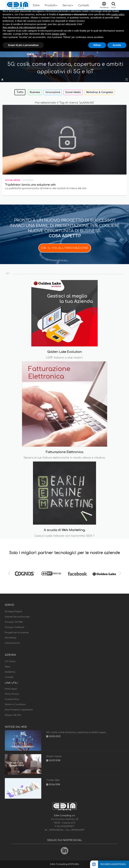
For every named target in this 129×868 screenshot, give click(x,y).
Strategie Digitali (13, 612)
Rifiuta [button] (97, 45)
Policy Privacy (12, 694)
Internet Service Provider (17, 617)
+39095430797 (77, 830)
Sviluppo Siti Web (14, 622)
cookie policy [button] (118, 14)
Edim (36, 5)
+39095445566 (56, 830)
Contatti (84, 5)
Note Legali (11, 689)
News (7, 667)
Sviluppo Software (14, 627)
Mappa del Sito (13, 715)
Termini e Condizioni (15, 704)
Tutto (20, 92)
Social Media (73, 92)
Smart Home (54, 756)
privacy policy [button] (59, 34)
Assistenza (10, 672)
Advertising (11, 638)
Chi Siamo (10, 661)
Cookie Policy (12, 699)
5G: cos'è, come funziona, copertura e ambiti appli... (77, 732)
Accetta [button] (117, 45)
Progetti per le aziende (17, 633)
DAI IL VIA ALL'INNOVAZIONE (65, 248)
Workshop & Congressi (99, 92)
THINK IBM (53, 780)
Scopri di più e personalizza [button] (23, 45)
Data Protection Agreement (19, 710)
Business (35, 92)
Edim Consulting (59, 864)
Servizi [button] (68, 5)
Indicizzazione (12, 643)
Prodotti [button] (51, 5)
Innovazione (53, 92)
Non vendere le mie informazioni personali (24, 27)
